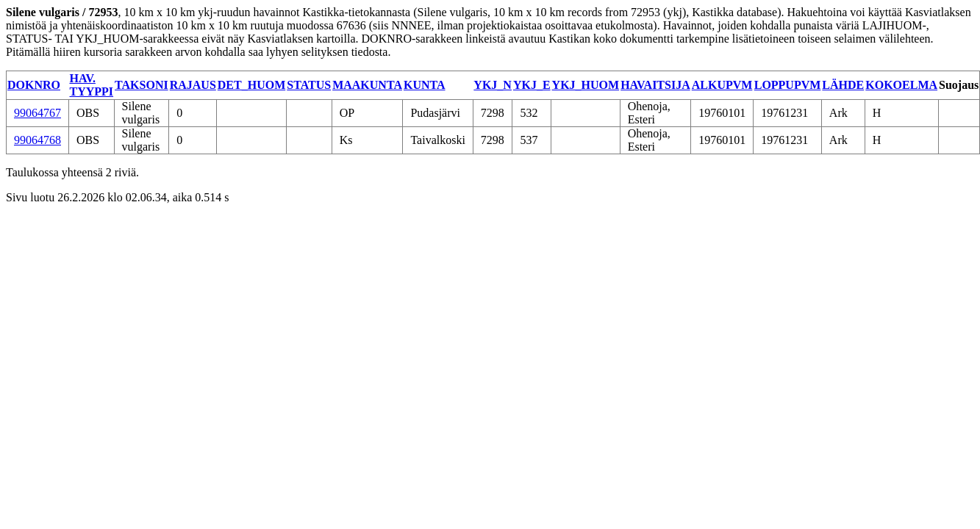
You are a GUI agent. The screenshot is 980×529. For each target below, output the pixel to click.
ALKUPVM (722, 85)
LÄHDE (843, 85)
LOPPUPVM (788, 85)
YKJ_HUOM (586, 85)
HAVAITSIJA (655, 85)
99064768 (37, 140)
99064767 (37, 113)
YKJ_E (532, 85)
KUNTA (425, 85)
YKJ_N (493, 85)
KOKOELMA (901, 85)
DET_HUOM (251, 85)
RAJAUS (193, 85)
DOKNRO (34, 85)
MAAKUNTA (367, 85)
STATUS (309, 85)
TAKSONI (142, 85)
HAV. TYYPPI (92, 85)
